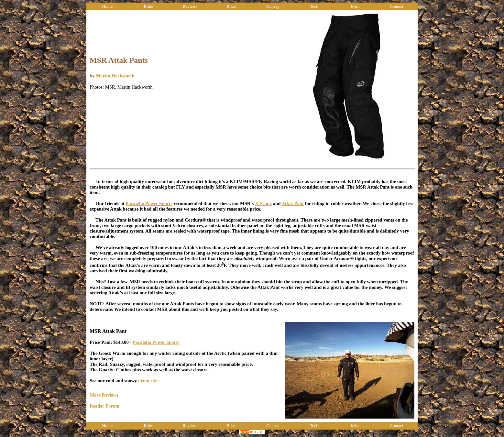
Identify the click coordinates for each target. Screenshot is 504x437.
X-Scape (263, 203)
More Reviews (104, 395)
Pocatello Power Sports (149, 203)
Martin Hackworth (115, 76)
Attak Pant (293, 203)
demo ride (148, 381)
